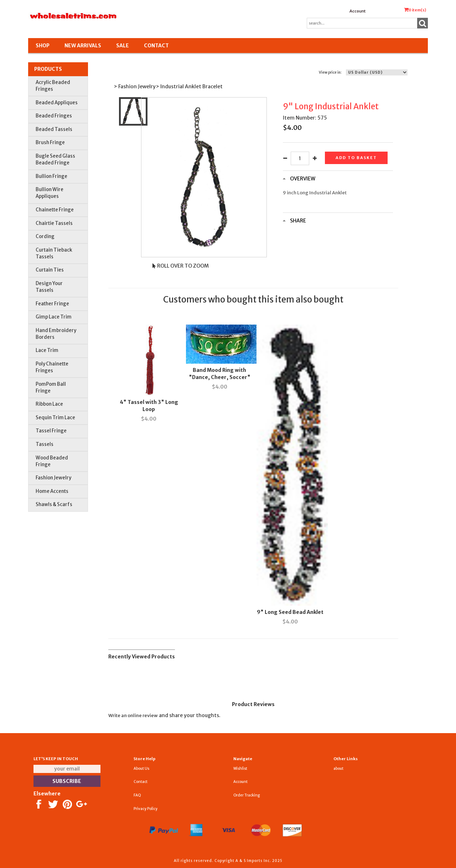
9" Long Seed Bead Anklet (290, 612)
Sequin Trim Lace (55, 418)
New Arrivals (83, 46)
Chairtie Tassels (54, 223)
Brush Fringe (50, 143)
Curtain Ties (50, 270)
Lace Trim (47, 350)
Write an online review (133, 716)
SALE (123, 46)
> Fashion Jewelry (135, 86)
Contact (156, 46)
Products (48, 69)
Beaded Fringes (54, 116)
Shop (43, 46)
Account (357, 11)
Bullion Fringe (51, 176)
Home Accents (52, 491)
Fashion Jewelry (53, 478)
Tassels (45, 444)
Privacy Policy (146, 809)
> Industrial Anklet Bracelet (189, 86)
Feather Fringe (52, 304)
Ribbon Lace (49, 404)
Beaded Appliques (57, 103)
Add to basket (356, 158)
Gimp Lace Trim (54, 317)
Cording (45, 236)
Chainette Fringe (55, 210)
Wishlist (240, 769)
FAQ (137, 795)
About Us (141, 769)
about (338, 769)
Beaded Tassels (54, 129)
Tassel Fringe (51, 431)
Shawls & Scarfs (54, 504)
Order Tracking (247, 795)
